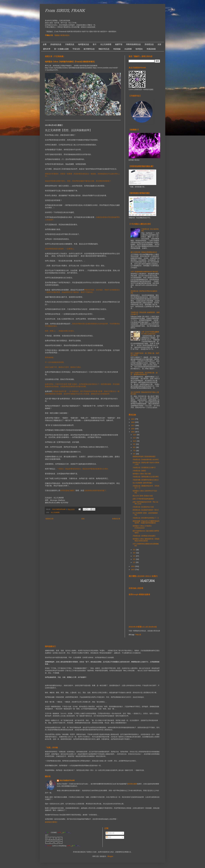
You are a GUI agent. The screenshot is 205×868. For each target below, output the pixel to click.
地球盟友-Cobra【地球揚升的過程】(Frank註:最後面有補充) (70, 62)
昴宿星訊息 (149, 44)
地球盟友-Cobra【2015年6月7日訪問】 (145, 492)
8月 (134, 448)
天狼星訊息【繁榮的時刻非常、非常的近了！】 (146, 487)
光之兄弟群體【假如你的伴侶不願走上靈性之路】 (145, 393)
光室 (159, 44)
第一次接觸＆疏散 (61, 49)
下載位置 (138, 635)
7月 (135, 451)
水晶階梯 (128, 49)
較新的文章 (50, 519)
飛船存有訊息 (104, 49)
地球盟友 (139, 49)
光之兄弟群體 (106, 44)
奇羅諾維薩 (151, 49)
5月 (134, 550)
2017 (133, 426)
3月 (134, 556)
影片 (95, 44)
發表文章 (110, 833)
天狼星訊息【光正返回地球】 (150, 230)
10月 (135, 441)
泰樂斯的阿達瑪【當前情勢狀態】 (144, 457)
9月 (134, 444)
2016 (133, 429)
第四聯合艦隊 (132, 784)
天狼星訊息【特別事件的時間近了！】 (146, 518)
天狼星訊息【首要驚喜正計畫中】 (144, 468)
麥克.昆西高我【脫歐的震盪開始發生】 (144, 252)
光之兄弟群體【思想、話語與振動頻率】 (145, 514)
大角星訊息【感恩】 (140, 471)
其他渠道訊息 (56, 44)
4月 (135, 553)
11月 (135, 438)
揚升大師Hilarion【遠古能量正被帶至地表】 (146, 532)
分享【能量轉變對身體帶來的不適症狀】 (145, 272)
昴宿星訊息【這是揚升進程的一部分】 (146, 510)
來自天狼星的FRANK (67, 781)
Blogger (110, 856)
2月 (134, 559)
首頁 (83, 519)
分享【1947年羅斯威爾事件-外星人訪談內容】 (150, 333)
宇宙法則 (76, 49)
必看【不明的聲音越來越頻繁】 (144, 499)
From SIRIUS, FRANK (65, 11)
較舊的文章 (116, 519)
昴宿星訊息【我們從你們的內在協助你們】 (144, 292)
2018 (133, 422)
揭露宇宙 (119, 44)
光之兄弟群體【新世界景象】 (143, 483)
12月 (135, 435)
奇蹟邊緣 (117, 49)
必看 (45, 44)
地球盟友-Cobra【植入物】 (142, 474)
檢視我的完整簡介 (51, 822)
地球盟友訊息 (84, 44)
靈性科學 (47, 49)
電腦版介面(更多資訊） (62, 35)
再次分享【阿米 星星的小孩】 (143, 496)
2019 (133, 419)
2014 (133, 567)
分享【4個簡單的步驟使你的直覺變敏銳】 (146, 545)
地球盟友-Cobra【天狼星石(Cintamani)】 (142, 527)
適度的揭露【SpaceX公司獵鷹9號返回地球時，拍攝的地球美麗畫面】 (146, 522)
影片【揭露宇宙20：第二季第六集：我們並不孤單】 (145, 354)
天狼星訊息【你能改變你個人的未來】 (146, 460)
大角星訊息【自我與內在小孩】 (144, 507)
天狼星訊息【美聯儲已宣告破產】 (144, 536)
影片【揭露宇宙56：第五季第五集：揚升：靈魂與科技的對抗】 (144, 374)
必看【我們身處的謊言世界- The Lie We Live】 (145, 503)
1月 (134, 563)
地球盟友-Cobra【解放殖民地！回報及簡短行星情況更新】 (146, 540)
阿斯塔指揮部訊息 (133, 44)
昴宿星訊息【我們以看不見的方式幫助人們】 (146, 464)
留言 (109, 837)
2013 (133, 570)
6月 (134, 454)
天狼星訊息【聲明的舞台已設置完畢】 (146, 477)
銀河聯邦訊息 (89, 49)
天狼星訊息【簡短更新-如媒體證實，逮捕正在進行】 (145, 313)
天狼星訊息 (70, 44)
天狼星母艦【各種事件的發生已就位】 (146, 480)
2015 (133, 432)
